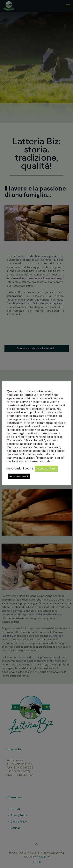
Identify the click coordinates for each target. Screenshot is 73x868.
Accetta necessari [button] (19, 476)
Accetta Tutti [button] (46, 469)
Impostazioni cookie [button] (20, 469)
